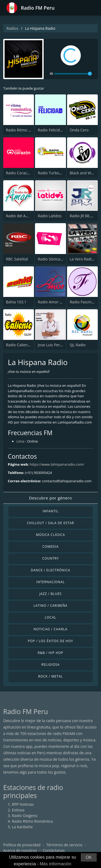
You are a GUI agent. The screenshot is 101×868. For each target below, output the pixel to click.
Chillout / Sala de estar (50, 523)
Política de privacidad (22, 845)
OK (89, 857)
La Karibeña (22, 827)
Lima (20, 441)
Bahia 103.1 (16, 302)
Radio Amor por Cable (57, 302)
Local (51, 617)
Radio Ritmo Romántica (26, 130)
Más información (55, 864)
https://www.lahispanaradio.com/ (57, 464)
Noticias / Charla (51, 629)
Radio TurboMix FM (55, 173)
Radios (12, 28)
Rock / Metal (51, 676)
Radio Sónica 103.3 (54, 259)
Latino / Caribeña (50, 606)
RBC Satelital (17, 259)
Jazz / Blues (50, 594)
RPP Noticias (23, 804)
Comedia (50, 547)
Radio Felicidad (51, 130)
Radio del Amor (19, 216)
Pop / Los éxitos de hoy (51, 641)
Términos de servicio (65, 845)
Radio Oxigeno (25, 816)
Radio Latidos (50, 216)
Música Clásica (51, 535)
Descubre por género (50, 498)
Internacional (50, 582)
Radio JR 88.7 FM (84, 216)
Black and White (84, 173)
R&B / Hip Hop (50, 653)
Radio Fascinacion (85, 302)
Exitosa (18, 810)
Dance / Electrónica (50, 570)
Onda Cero (79, 130)
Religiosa (51, 665)
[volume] (73, 74)
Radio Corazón (19, 173)
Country (50, 558)
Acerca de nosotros (20, 850)
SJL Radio (78, 345)
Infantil (50, 511)
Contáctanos (54, 850)
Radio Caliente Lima (23, 345)
